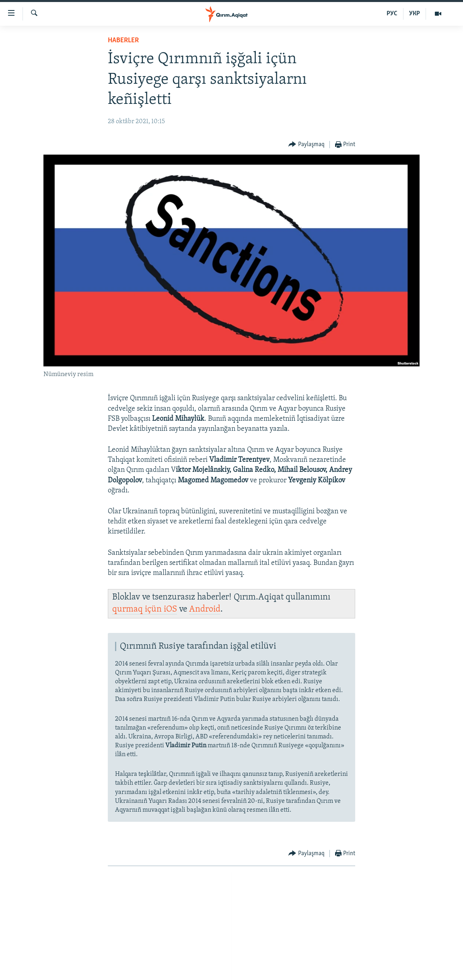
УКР (415, 14)
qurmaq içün (138, 609)
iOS (170, 609)
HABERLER (123, 40)
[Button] (307, 145)
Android (205, 609)
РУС (392, 14)
